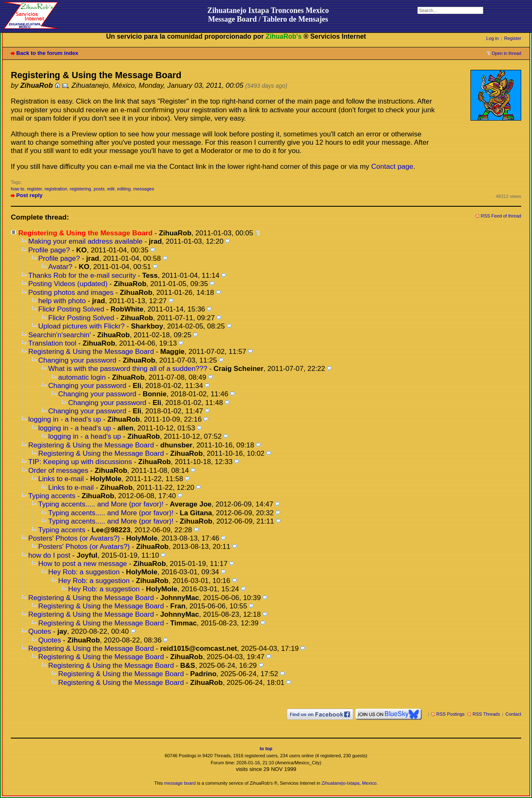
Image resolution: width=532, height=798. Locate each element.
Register (513, 38)
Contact (513, 714)
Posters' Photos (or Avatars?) (74, 538)
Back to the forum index (47, 53)
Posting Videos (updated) (68, 284)
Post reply (29, 195)
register (34, 189)
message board (180, 783)
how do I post (49, 555)
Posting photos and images (71, 293)
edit (111, 189)
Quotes (40, 631)
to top (266, 749)
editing (124, 189)
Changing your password (77, 360)
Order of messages (58, 471)
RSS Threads (486, 714)
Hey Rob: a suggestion (84, 572)
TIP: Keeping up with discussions (80, 462)
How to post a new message (83, 564)
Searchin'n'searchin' (60, 335)
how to (18, 189)
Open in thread (506, 53)
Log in (493, 38)
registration (56, 189)
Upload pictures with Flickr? (81, 326)
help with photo (62, 301)
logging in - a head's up (65, 419)
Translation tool (52, 343)
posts (99, 189)
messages (143, 189)
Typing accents (52, 496)
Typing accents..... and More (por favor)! (101, 504)
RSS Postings (451, 714)
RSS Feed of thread (501, 216)
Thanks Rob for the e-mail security (82, 275)
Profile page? (49, 250)
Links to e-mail (61, 479)
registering (81, 189)
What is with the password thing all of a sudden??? (128, 369)
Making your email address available (85, 241)
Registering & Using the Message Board (91, 352)
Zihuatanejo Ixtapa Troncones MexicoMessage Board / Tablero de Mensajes (268, 15)
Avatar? (60, 267)
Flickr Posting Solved (71, 309)
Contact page (392, 167)
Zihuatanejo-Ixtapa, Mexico (349, 783)
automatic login (82, 377)
